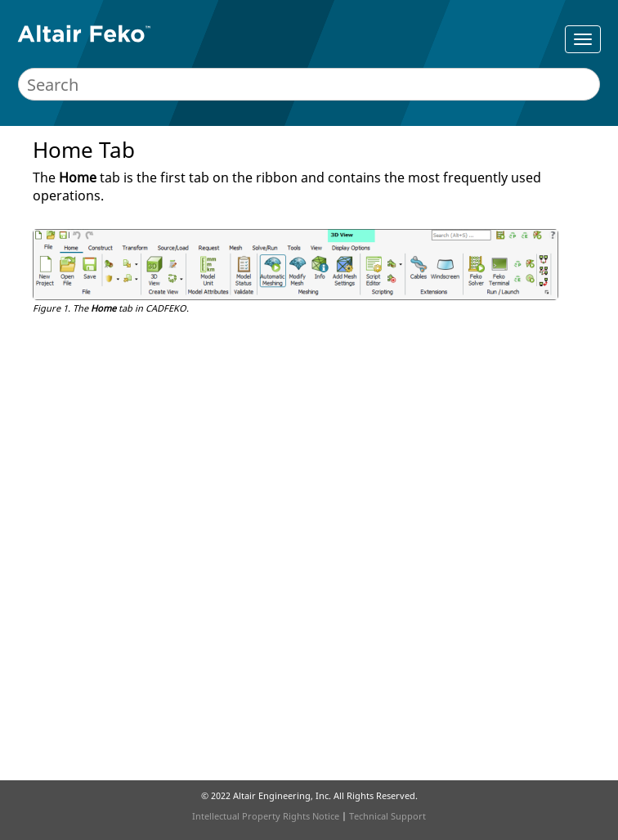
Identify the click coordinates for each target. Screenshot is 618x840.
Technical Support (387, 816)
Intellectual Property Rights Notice (266, 816)
